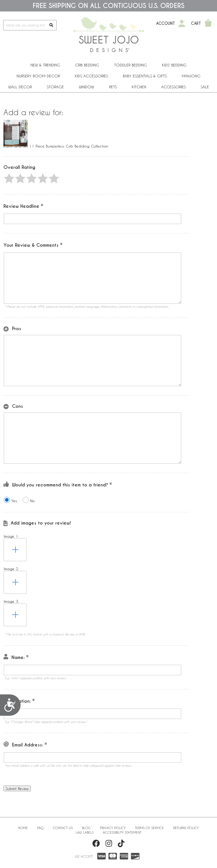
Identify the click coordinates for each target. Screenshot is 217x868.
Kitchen (139, 87)
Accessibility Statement (122, 832)
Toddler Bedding (131, 65)
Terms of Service (149, 828)
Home (23, 828)
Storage (55, 87)
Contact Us (63, 828)
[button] (9, 178)
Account (166, 23)
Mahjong (191, 76)
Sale (205, 87)
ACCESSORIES (173, 87)
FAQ (40, 828)
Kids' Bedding (174, 65)
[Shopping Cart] (208, 23)
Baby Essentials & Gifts (145, 76)
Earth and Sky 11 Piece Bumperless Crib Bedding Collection (56, 146)
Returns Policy (186, 828)
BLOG (86, 828)
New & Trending (45, 65)
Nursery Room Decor (38, 76)
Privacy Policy (113, 828)
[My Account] (182, 23)
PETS (113, 87)
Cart (196, 23)
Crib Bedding (87, 65)
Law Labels (85, 832)
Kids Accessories (91, 76)
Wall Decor (20, 87)
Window (86, 87)
